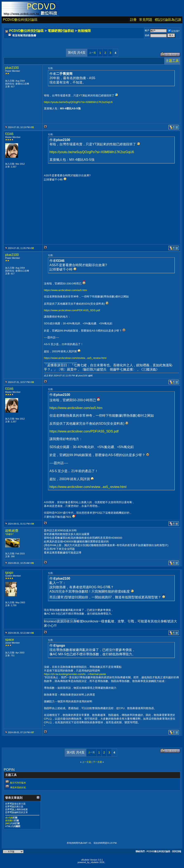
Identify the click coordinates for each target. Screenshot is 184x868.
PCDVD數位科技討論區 (20, 20)
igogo (9, 573)
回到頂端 (177, 851)
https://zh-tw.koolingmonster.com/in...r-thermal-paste (75, 674)
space (10, 640)
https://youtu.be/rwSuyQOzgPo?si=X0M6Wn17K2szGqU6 (78, 102)
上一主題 (87, 762)
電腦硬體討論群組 (61, 31)
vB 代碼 (9, 818)
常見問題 (146, 20)
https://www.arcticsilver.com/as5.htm (65, 290)
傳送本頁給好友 (18, 787)
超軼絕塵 (12, 531)
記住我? (174, 31)
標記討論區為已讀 (168, 20)
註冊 (133, 20)
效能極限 (84, 31)
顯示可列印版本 (18, 783)
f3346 (9, 134)
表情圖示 (10, 821)
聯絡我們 (140, 851)
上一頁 (92, 53)
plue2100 (12, 68)
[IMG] (8, 823)
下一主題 (97, 762)
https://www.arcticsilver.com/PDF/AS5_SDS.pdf (72, 310)
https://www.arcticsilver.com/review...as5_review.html (75, 358)
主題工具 (172, 61)
